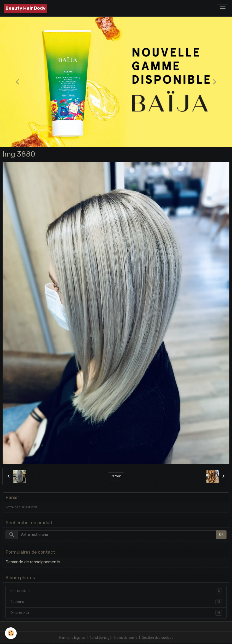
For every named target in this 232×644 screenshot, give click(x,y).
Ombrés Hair (116, 613)
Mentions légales (72, 638)
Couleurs (116, 602)
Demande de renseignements (33, 562)
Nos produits (116, 591)
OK (221, 535)
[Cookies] (11, 633)
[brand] (25, 8)
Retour (116, 476)
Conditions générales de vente (113, 638)
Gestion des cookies (157, 638)
